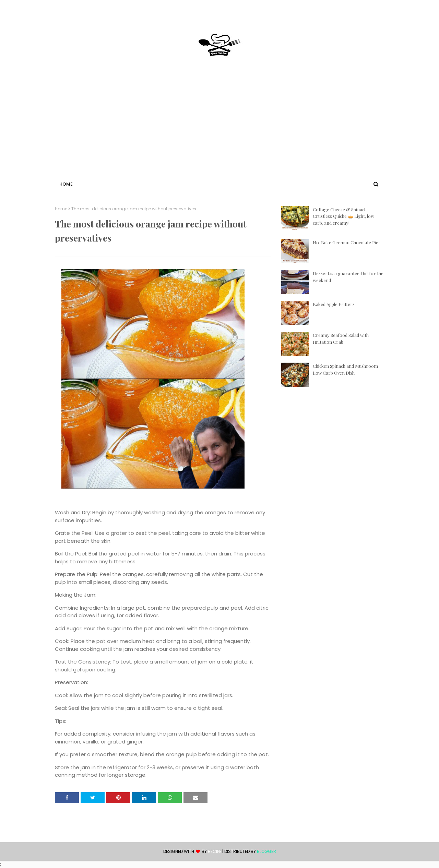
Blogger (266, 851)
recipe (215, 851)
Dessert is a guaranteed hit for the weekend (348, 277)
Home (61, 209)
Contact (66, 7)
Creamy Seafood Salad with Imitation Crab (341, 338)
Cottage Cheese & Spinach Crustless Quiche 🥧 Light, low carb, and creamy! (343, 216)
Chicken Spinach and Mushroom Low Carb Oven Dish (345, 369)
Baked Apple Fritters (334, 304)
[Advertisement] (219, 128)
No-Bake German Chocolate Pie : (347, 242)
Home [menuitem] (66, 184)
